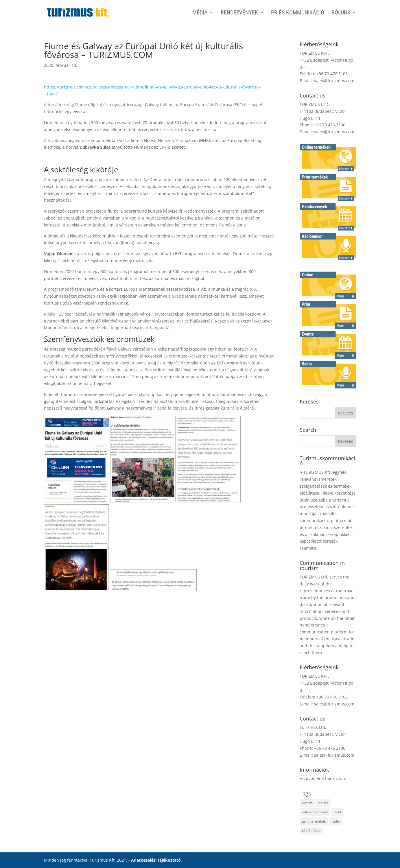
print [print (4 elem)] (338, 812)
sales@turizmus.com (334, 81)
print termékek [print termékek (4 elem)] (314, 821)
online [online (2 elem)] (323, 803)
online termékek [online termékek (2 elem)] (315, 812)
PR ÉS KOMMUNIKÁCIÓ (298, 13)
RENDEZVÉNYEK (239, 13)
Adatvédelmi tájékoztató (323, 778)
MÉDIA (200, 13)
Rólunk (341, 13)
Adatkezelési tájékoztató (156, 860)
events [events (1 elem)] (307, 803)
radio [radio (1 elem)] (336, 821)
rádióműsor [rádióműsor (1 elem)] (311, 831)
